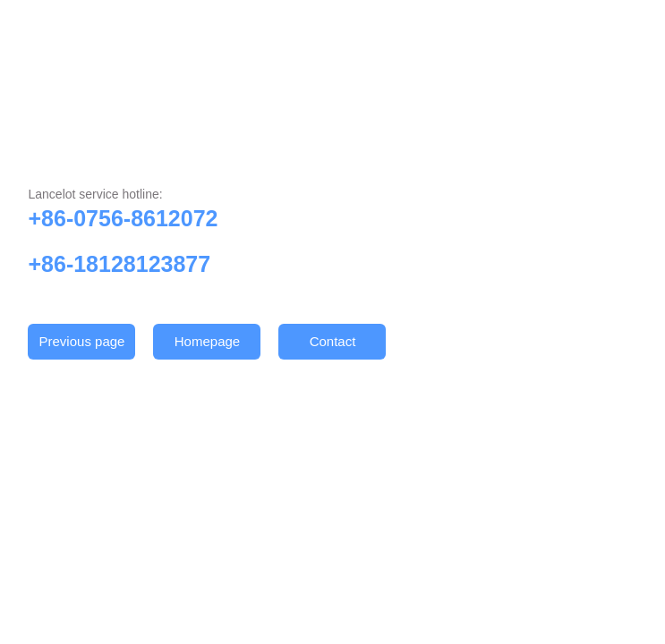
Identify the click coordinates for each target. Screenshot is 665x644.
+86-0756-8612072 (123, 218)
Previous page (82, 341)
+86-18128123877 (119, 264)
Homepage (207, 341)
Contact (333, 341)
